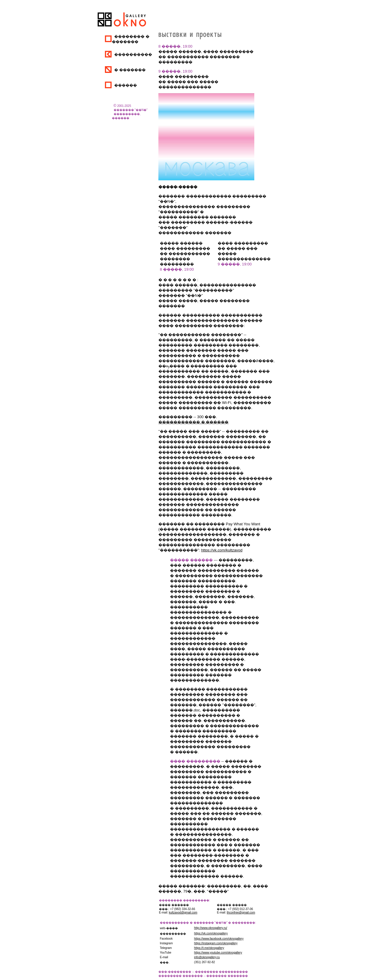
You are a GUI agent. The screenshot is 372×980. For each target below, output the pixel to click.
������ (126, 85)
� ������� (130, 70)
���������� (133, 54)
